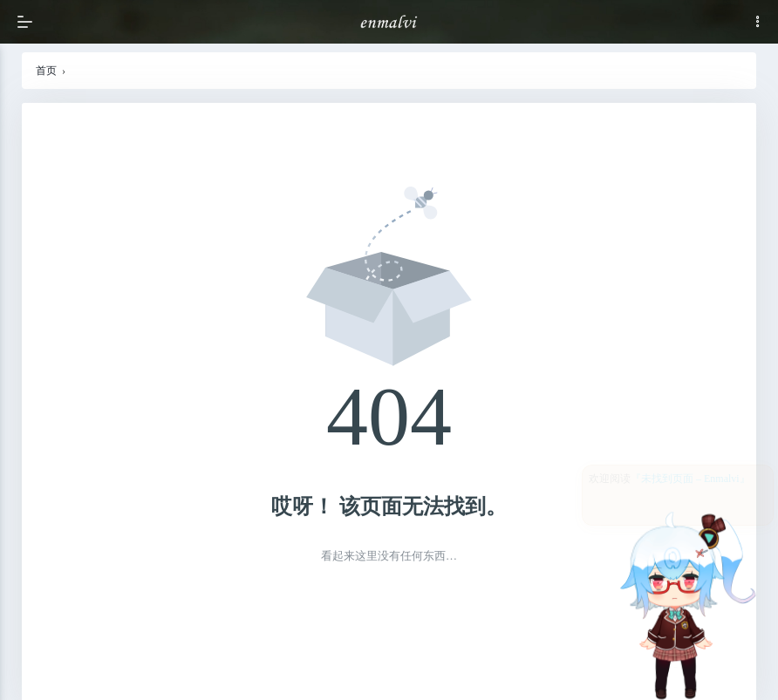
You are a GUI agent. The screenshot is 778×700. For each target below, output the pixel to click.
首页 (46, 71)
